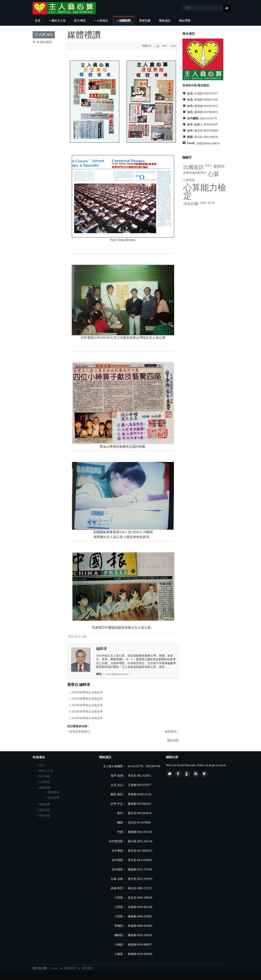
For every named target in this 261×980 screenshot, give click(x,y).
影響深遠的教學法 (195, 173)
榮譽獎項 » (172, 732)
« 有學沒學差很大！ (80, 732)
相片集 (211, 203)
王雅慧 (203, 203)
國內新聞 (46, 42)
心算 (213, 174)
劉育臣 (219, 166)
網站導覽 (44, 816)
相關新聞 (44, 788)
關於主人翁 (46, 771)
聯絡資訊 (44, 810)
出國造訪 (194, 167)
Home (55, 968)
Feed (196, 774)
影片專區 (44, 776)
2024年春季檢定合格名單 (87, 712)
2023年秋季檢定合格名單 (87, 718)
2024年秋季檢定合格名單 (87, 705)
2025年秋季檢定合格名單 (87, 692)
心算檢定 (44, 782)
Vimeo (204, 774)
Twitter (169, 774)
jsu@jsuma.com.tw (208, 143)
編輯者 (102, 649)
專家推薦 (44, 804)
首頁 (42, 765)
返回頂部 (173, 740)
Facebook (178, 774)
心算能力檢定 (205, 192)
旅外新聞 (54, 798)
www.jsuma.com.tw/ (117, 674)
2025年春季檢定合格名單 (87, 699)
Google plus (187, 774)
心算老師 (189, 180)
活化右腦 (191, 204)
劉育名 (209, 166)
